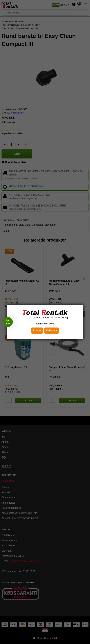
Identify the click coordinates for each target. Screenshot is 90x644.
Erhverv (52, 330)
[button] (8, 322)
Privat (37, 330)
